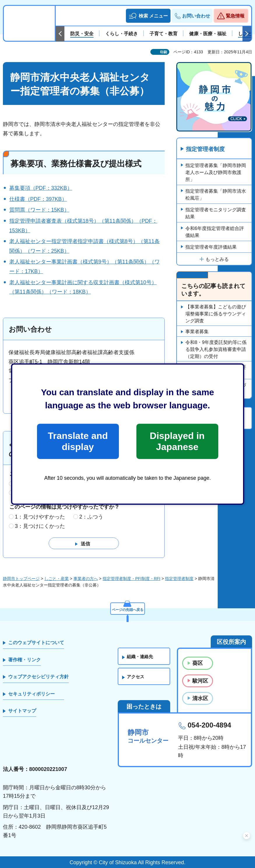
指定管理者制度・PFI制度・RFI (131, 579)
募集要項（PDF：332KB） (41, 188)
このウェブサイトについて (36, 643)
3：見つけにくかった (40, 526)
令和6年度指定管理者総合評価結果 (215, 232)
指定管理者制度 (207, 150)
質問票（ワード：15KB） (39, 210)
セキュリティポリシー (31, 694)
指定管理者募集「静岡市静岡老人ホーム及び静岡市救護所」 (216, 173)
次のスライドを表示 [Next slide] (247, 34)
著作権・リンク (24, 660)
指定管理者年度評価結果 (211, 247)
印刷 (163, 52)
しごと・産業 (57, 579)
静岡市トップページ (21, 579)
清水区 (200, 699)
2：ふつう (91, 517)
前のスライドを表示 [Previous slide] (60, 34)
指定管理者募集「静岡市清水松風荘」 (216, 195)
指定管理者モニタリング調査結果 (216, 214)
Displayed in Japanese (177, 441)
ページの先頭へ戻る (128, 609)
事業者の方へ (86, 579)
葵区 (198, 663)
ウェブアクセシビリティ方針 (38, 677)
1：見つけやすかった (40, 517)
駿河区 (200, 681)
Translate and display (78, 441)
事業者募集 (197, 332)
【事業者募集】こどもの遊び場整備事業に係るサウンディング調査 (216, 314)
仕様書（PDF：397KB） (38, 199)
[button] (148, 16)
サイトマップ (22, 711)
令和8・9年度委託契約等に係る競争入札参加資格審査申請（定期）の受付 (216, 350)
